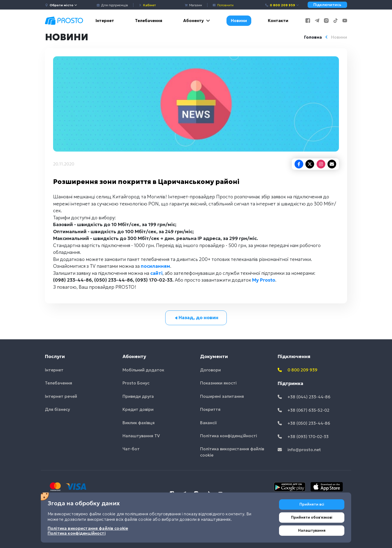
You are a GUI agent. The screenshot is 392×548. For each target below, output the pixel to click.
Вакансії (209, 423)
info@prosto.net (299, 450)
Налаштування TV (141, 436)
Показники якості (218, 383)
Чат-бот (131, 449)
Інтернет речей (61, 396)
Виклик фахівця (139, 423)
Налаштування (312, 530)
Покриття (210, 409)
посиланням (155, 266)
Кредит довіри (138, 409)
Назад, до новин (196, 318)
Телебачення (149, 21)
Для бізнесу (57, 409)
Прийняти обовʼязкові (312, 517)
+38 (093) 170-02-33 (303, 437)
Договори (210, 370)
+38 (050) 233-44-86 (304, 423)
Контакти (278, 21)
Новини (239, 21)
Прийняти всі (312, 504)
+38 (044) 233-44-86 (304, 397)
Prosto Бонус (136, 383)
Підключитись (327, 5)
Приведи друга (138, 396)
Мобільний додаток (143, 370)
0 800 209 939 (282, 5)
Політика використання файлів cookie (232, 452)
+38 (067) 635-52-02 (304, 410)
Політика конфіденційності (229, 436)
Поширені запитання (222, 396)
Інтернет (105, 21)
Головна (313, 37)
